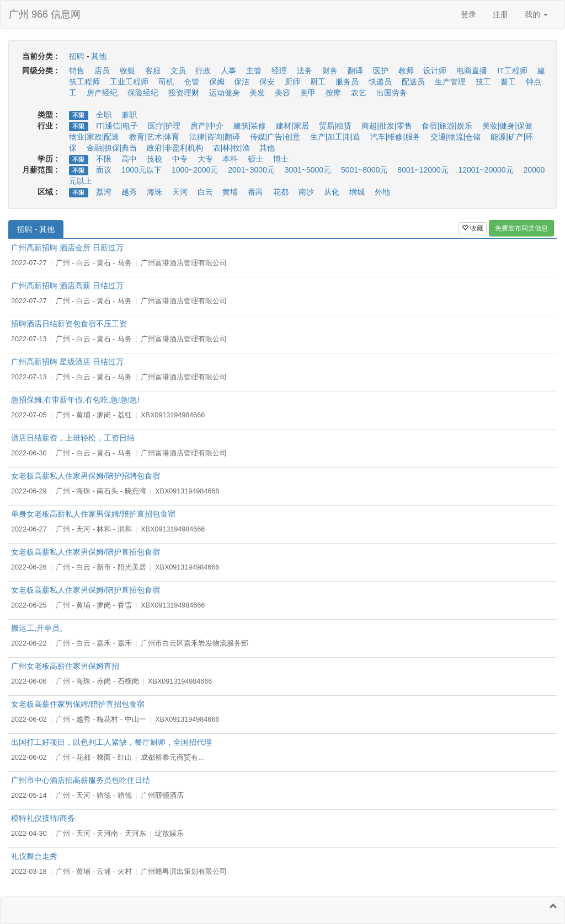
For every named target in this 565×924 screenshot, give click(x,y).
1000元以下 (142, 170)
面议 (104, 170)
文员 (178, 71)
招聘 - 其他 (36, 229)
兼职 (129, 115)
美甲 (308, 93)
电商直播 (472, 71)
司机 (166, 82)
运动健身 (225, 93)
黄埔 (230, 192)
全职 (104, 115)
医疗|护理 (164, 126)
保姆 (217, 82)
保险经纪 (143, 93)
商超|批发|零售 (387, 126)
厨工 (318, 82)
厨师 (292, 82)
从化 (332, 192)
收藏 (473, 228)
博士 (281, 159)
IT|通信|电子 (117, 126)
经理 (279, 71)
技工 (483, 82)
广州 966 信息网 (45, 14)
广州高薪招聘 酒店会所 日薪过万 (67, 248)
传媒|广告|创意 (275, 137)
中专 (180, 159)
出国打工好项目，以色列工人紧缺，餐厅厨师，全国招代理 (111, 742)
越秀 (129, 192)
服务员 (347, 82)
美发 (257, 93)
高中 (129, 159)
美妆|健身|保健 (507, 126)
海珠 (154, 192)
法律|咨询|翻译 (214, 137)
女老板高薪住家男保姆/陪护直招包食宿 (78, 704)
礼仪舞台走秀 (34, 856)
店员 (102, 71)
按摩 (333, 93)
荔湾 (104, 192)
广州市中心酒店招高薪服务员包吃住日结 (81, 780)
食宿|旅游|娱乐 (447, 126)
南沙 (306, 192)
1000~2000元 (195, 170)
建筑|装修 (250, 126)
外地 (382, 192)
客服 (153, 71)
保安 (267, 82)
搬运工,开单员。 (39, 628)
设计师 (435, 71)
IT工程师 (512, 71)
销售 (77, 71)
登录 (468, 14)
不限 (78, 115)
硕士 (255, 159)
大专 (205, 159)
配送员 (413, 82)
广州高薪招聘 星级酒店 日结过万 (67, 362)
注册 (500, 14)
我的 (536, 14)
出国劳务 (392, 93)
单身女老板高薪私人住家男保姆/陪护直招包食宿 (93, 514)
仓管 (191, 82)
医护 (381, 71)
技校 (154, 159)
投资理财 (184, 93)
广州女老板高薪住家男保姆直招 (65, 666)
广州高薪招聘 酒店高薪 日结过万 (67, 286)
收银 (127, 71)
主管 (254, 71)
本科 (230, 159)
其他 (99, 56)
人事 (228, 71)
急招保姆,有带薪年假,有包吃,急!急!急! (75, 400)
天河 (180, 192)
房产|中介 (207, 126)
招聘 (77, 56)
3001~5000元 (308, 170)
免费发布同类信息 (521, 228)
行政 (203, 71)
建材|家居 (292, 126)
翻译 (355, 71)
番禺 (255, 192)
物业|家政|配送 (94, 137)
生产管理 (450, 82)
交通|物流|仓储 (455, 137)
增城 (357, 192)
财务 (330, 71)
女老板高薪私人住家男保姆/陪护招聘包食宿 (86, 476)
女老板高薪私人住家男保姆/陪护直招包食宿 (86, 552)
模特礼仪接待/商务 (43, 818)
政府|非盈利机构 (175, 148)
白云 (205, 192)
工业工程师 (129, 82)
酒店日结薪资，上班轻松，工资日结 (73, 438)
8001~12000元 (423, 170)
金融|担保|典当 (112, 148)
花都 (281, 192)
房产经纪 (102, 93)
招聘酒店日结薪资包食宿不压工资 (69, 324)
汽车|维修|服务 (395, 137)
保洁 (242, 82)
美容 (282, 93)
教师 (406, 71)
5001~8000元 (364, 170)
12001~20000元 (486, 170)
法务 (305, 71)
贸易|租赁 (335, 126)
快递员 (380, 82)
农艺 (359, 93)
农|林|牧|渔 (231, 148)
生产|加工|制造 (335, 137)
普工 (508, 82)
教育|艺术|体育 (154, 137)
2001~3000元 (251, 170)
